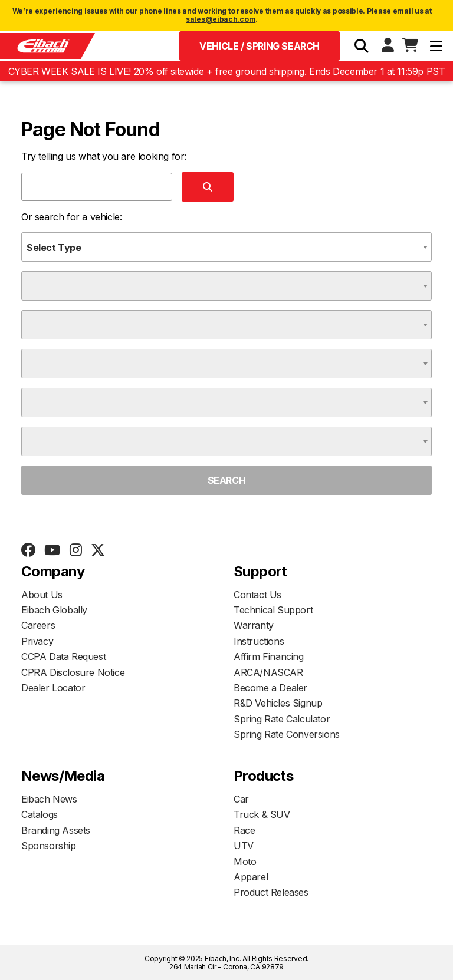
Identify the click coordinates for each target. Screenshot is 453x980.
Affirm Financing (269, 656)
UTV (244, 846)
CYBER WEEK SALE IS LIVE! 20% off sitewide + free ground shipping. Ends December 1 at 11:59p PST (227, 71)
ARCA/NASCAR (268, 672)
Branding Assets (56, 830)
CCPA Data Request (63, 656)
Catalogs (40, 814)
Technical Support (273, 610)
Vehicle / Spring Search (260, 46)
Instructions (259, 641)
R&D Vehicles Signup (278, 703)
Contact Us (257, 595)
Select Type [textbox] (54, 248)
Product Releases (271, 892)
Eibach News (49, 799)
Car (241, 799)
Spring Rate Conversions (287, 734)
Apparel (251, 877)
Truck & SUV (262, 814)
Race (244, 830)
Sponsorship (49, 846)
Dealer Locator (53, 688)
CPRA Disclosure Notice (73, 672)
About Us (42, 595)
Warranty (254, 625)
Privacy (37, 641)
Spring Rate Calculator (282, 719)
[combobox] (226, 247)
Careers (38, 625)
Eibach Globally (54, 610)
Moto (245, 862)
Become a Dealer (270, 688)
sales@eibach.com (221, 19)
